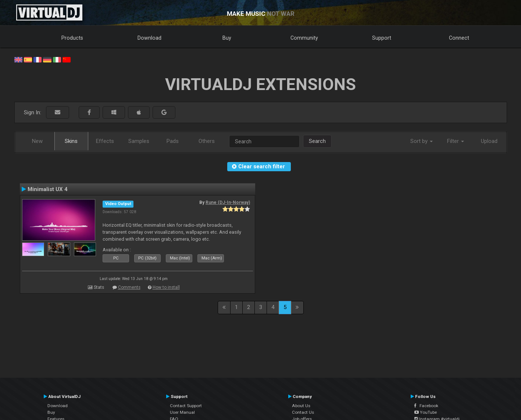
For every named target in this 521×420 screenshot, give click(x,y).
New (37, 141)
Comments (129, 287)
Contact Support (186, 406)
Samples (139, 141)
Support (382, 38)
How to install (166, 287)
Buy (227, 38)
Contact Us (303, 412)
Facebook (426, 406)
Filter (456, 141)
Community (304, 38)
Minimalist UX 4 (48, 189)
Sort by (422, 141)
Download (149, 38)
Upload (489, 141)
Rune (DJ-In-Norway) (228, 202)
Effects (105, 141)
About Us (301, 406)
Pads (173, 141)
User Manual (182, 412)
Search (317, 141)
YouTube (426, 412)
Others (207, 141)
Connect (459, 38)
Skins (71, 141)
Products (72, 38)
